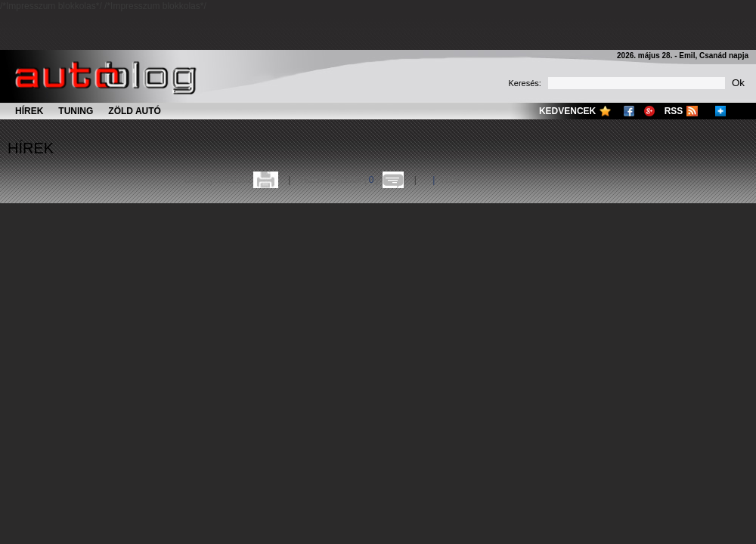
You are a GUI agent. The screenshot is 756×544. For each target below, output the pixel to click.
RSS (674, 111)
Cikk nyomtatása (217, 180)
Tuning (76, 111)
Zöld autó (135, 111)
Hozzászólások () (340, 180)
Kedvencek (567, 111)
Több (450, 180)
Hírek (29, 111)
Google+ (649, 111)
